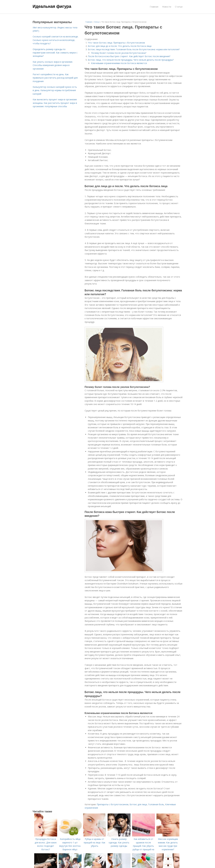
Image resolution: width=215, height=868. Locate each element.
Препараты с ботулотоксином (113, 804)
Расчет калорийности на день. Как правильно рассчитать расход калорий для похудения (55, 78)
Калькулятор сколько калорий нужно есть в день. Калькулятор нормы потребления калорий (55, 90)
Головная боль (156, 804)
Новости (167, 7)
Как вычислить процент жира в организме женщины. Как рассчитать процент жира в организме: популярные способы (55, 103)
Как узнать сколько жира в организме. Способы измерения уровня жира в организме (53, 65)
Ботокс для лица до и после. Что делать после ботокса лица (120, 46)
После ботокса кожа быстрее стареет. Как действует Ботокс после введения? (129, 56)
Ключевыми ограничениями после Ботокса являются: (119, 63)
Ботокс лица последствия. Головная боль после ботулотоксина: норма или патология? (134, 49)
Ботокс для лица (138, 804)
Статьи (179, 7)
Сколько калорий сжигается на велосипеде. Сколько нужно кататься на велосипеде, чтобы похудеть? (56, 40)
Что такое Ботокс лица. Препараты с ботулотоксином (116, 43)
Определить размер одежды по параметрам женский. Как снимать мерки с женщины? (55, 53)
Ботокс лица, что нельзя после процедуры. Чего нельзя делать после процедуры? (131, 60)
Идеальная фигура (52, 6)
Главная (154, 7)
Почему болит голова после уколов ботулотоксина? (119, 53)
